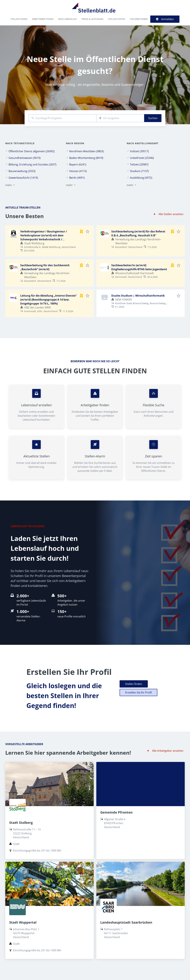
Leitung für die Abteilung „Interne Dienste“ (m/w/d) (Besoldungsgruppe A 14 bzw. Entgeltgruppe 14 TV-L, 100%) (48, 300)
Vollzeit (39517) (139, 151)
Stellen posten (117, 19)
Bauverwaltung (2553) (22, 171)
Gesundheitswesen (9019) (25, 158)
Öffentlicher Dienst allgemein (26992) (32, 151)
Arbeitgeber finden (43, 19)
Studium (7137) (139, 171)
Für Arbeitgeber (139, 19)
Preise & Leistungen (92, 19)
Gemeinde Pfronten (116, 812)
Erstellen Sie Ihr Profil (138, 692)
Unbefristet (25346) (142, 158)
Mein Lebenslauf (68, 19)
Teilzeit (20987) (139, 164)
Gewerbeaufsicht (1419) (23, 178)
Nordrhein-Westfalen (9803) (87, 151)
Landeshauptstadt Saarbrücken (126, 922)
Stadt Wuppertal (23, 922)
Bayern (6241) (78, 164)
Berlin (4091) (77, 178)
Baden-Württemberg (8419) (86, 158)
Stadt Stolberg (21, 823)
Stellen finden (19, 19)
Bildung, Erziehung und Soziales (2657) (32, 164)
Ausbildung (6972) (141, 178)
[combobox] (62, 118)
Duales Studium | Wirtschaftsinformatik (138, 296)
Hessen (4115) (78, 171)
